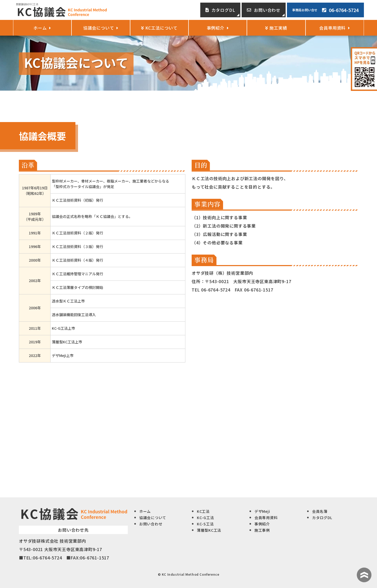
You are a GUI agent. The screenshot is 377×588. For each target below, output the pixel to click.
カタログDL (220, 10)
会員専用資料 (335, 28)
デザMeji (262, 511)
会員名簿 (320, 511)
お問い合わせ (264, 10)
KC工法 (203, 511)
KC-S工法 (205, 524)
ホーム (42, 28)
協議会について (101, 28)
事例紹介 (218, 28)
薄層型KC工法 (209, 530)
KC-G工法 (205, 518)
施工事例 (262, 530)
